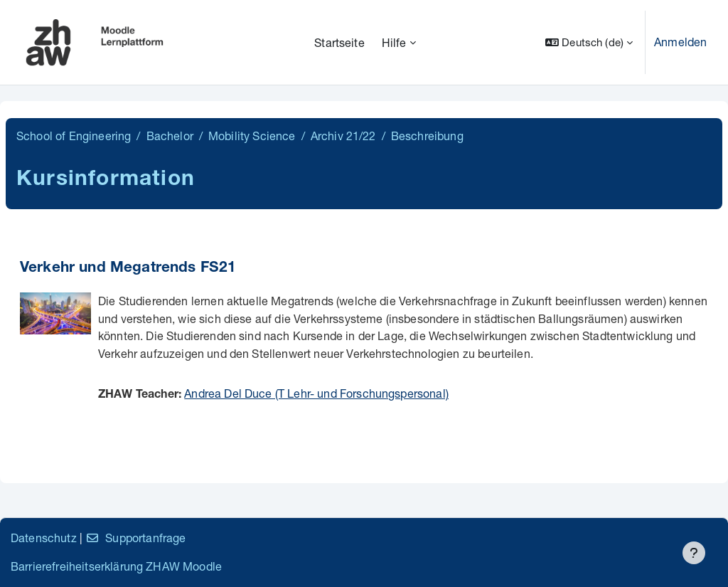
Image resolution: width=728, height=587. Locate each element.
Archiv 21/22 (343, 136)
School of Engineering (74, 136)
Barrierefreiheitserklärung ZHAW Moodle (116, 566)
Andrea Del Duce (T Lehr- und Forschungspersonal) (316, 393)
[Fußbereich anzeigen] (694, 553)
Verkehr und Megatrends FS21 (128, 269)
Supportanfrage (135, 538)
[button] (589, 42)
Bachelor (170, 136)
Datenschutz (44, 538)
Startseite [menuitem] (339, 42)
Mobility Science (252, 136)
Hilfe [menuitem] (394, 42)
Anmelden (680, 42)
